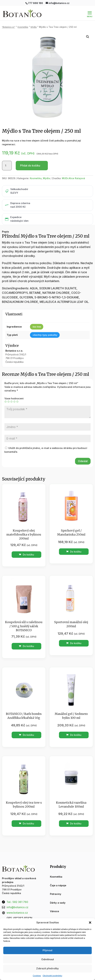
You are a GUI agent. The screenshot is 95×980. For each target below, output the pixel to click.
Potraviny (56, 887)
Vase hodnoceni (14, 391)
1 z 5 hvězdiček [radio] (6, 394)
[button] (90, 923)
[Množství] (7, 159)
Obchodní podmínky (52, 976)
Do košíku (26, 547)
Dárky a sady (58, 896)
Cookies (37, 976)
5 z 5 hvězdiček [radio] (17, 394)
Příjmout (47, 950)
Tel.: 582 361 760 (17, 895)
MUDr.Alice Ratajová (73, 171)
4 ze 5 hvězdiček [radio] (14, 394)
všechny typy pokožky (45, 328)
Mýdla (46, 171)
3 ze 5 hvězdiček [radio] (11, 394)
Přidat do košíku (30, 158)
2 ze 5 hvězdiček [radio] (9, 394)
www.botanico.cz (17, 906)
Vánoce (54, 904)
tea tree (37, 320)
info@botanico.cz (17, 900)
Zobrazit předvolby (47, 968)
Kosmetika (36, 171)
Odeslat (83, 454)
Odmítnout (48, 959)
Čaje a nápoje (58, 878)
